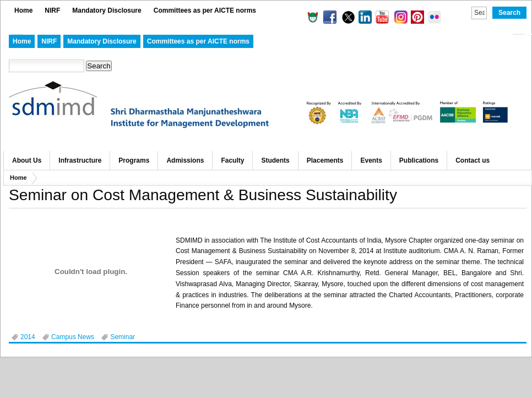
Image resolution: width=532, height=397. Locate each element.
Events (371, 160)
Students (275, 160)
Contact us (473, 160)
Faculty (232, 160)
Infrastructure (80, 160)
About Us (27, 160)
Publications (419, 160)
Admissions (185, 160)
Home (23, 10)
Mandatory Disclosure (107, 10)
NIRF (52, 10)
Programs (134, 160)
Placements (325, 160)
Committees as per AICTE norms (205, 10)
